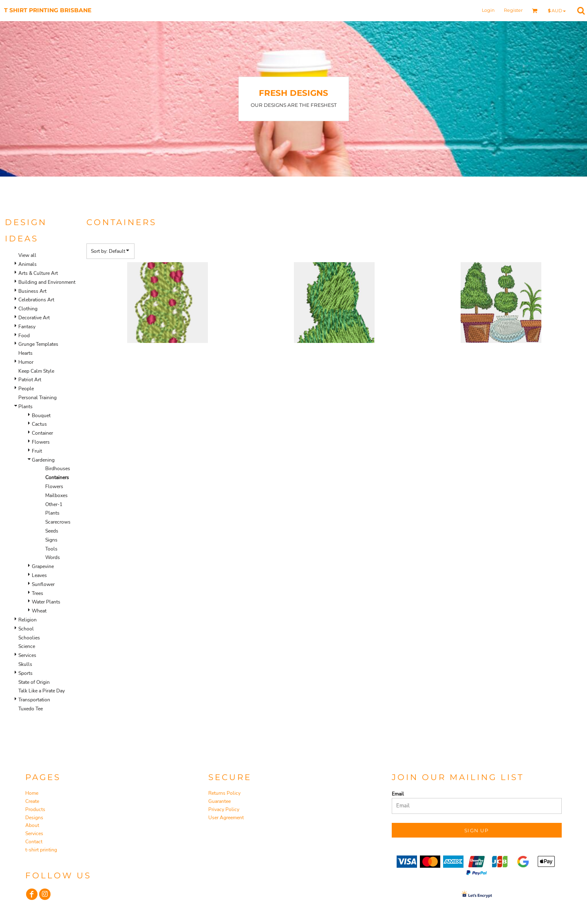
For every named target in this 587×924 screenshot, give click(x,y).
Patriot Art (30, 380)
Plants (25, 407)
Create (32, 801)
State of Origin (34, 682)
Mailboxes (56, 495)
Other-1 (54, 504)
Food (24, 336)
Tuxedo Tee (31, 709)
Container (42, 433)
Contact (34, 842)
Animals (28, 264)
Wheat (39, 611)
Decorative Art (34, 318)
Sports (25, 673)
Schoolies (29, 638)
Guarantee (220, 801)
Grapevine (43, 566)
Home (32, 793)
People (26, 389)
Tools (51, 549)
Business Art (32, 291)
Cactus (39, 424)
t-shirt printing (41, 850)
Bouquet (41, 416)
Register (513, 10)
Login (488, 10)
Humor (26, 362)
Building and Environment (47, 282)
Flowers (41, 442)
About (32, 825)
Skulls (25, 664)
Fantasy (27, 327)
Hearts (25, 353)
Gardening (43, 460)
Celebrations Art (36, 300)
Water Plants (46, 602)
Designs (34, 818)
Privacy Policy (224, 809)
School (26, 629)
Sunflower (43, 584)
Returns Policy (224, 793)
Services (27, 655)
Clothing (28, 309)
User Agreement (226, 818)
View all (27, 255)
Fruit (37, 451)
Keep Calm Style (36, 371)
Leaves (39, 575)
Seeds (52, 531)
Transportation (34, 700)
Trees (38, 593)
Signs (51, 540)
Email (398, 794)
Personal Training (38, 398)
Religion (28, 620)
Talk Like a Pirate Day (42, 691)
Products (35, 809)
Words (53, 557)
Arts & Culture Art (38, 273)
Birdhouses (58, 469)
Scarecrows (58, 522)
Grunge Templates (38, 344)
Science (27, 646)
